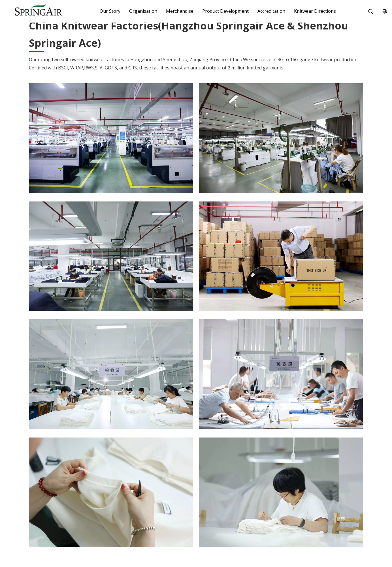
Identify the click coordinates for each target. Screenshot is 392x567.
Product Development (225, 11)
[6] (281, 138)
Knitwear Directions (315, 11)
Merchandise (180, 11)
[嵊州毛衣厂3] (281, 374)
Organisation (143, 11)
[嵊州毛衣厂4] (111, 374)
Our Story (110, 11)
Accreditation (271, 11)
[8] (281, 256)
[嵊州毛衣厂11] (111, 492)
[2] (111, 138)
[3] (111, 256)
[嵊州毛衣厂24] (281, 492)
